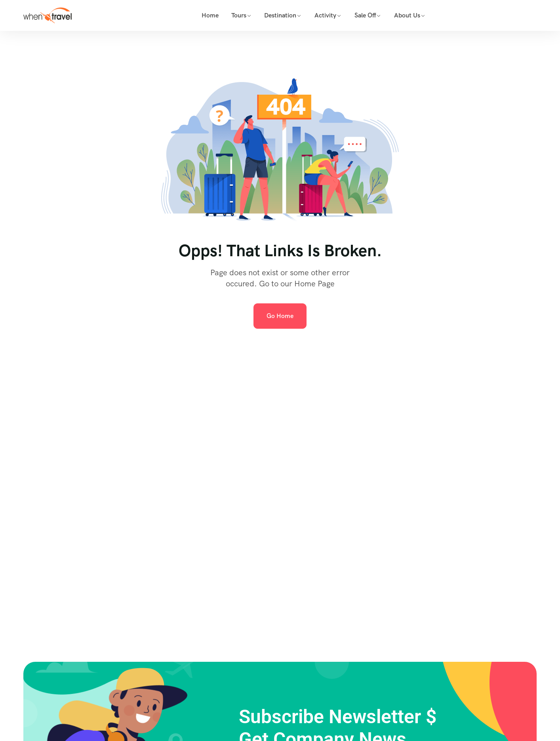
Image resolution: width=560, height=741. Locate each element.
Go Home (280, 316)
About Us (407, 15)
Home (210, 15)
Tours (239, 15)
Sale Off (365, 15)
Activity (325, 15)
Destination (280, 15)
